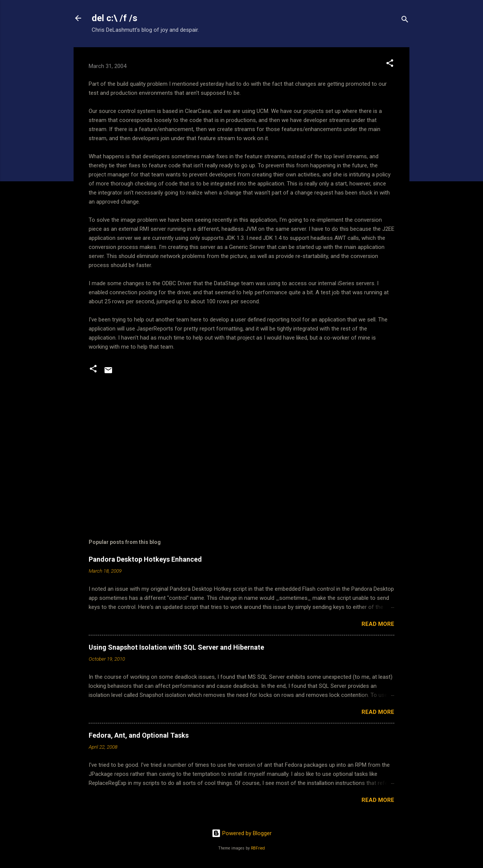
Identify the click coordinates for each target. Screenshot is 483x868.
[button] (390, 64)
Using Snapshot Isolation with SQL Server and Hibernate (176, 647)
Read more (378, 624)
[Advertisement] (241, 454)
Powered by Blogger (242, 833)
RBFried (258, 848)
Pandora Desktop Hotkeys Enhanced (145, 559)
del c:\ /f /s (115, 18)
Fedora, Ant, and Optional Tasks (139, 735)
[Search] (405, 21)
